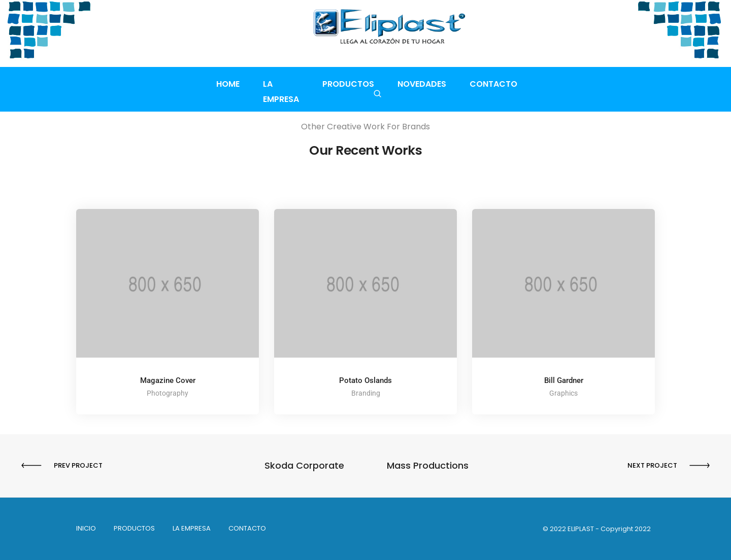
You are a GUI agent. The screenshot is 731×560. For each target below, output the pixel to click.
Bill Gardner (564, 380)
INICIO (86, 528)
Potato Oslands (365, 380)
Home (222, 84)
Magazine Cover (168, 380)
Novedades (427, 84)
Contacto (499, 84)
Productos (354, 84)
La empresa (281, 84)
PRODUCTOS (134, 528)
